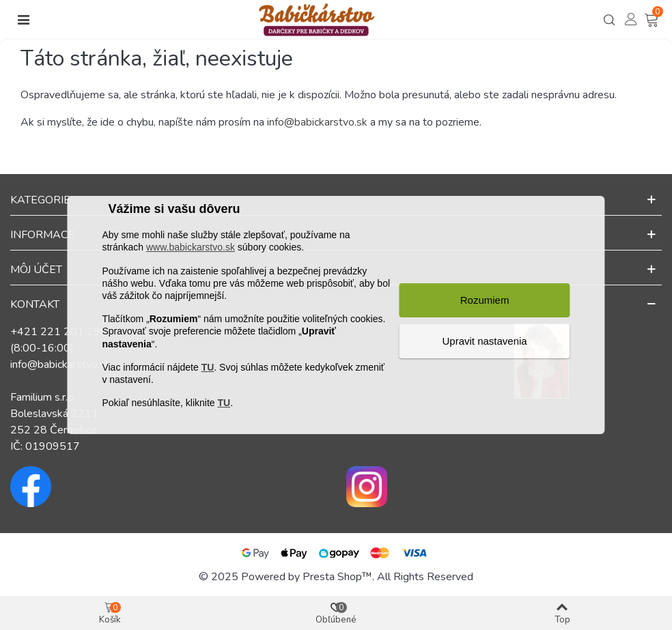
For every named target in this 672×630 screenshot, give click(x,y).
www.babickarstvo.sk (191, 248)
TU (208, 367)
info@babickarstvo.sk (317, 122)
